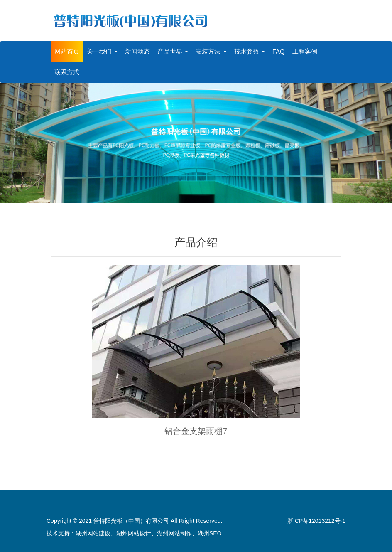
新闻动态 (137, 51)
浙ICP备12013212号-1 (316, 521)
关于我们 (102, 51)
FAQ (279, 51)
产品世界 (173, 51)
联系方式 (67, 72)
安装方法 (211, 51)
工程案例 (305, 51)
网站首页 (67, 51)
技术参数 (250, 51)
